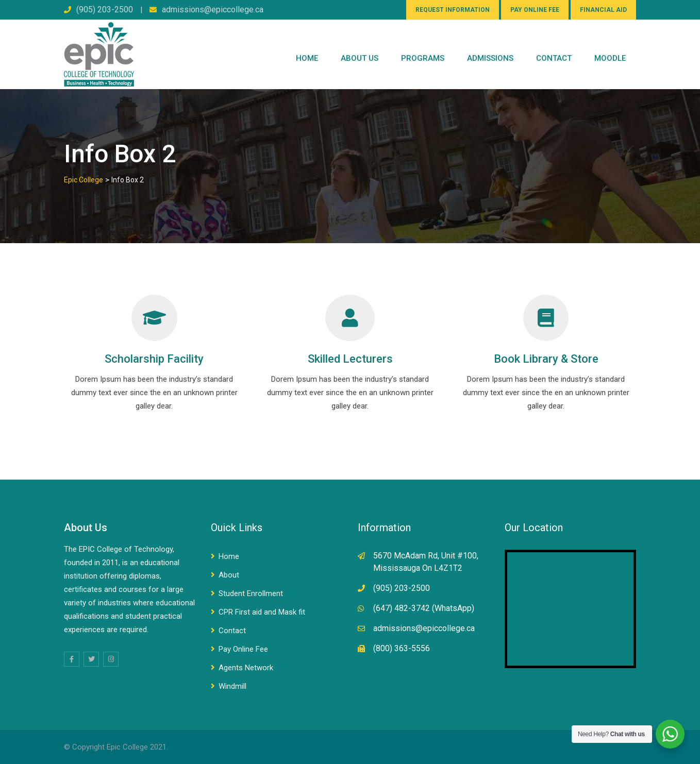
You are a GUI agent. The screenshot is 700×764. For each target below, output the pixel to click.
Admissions (490, 58)
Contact (232, 631)
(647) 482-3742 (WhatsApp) (424, 608)
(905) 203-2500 (105, 10)
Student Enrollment (251, 593)
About (229, 575)
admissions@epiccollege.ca (213, 10)
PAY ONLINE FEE (535, 10)
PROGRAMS (423, 58)
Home (307, 58)
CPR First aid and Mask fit (262, 612)
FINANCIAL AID (603, 10)
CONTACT (554, 58)
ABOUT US (360, 58)
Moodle (610, 58)
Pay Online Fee (243, 649)
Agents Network (246, 668)
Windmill (232, 686)
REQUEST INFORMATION (453, 10)
